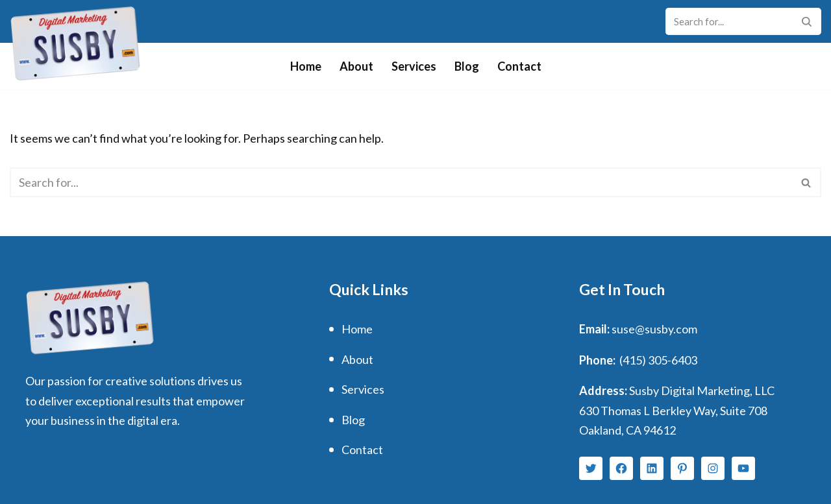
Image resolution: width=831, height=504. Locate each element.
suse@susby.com (654, 329)
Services (414, 66)
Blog (467, 66)
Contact (519, 66)
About (356, 66)
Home (306, 66)
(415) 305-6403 (658, 360)
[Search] (729, 21)
